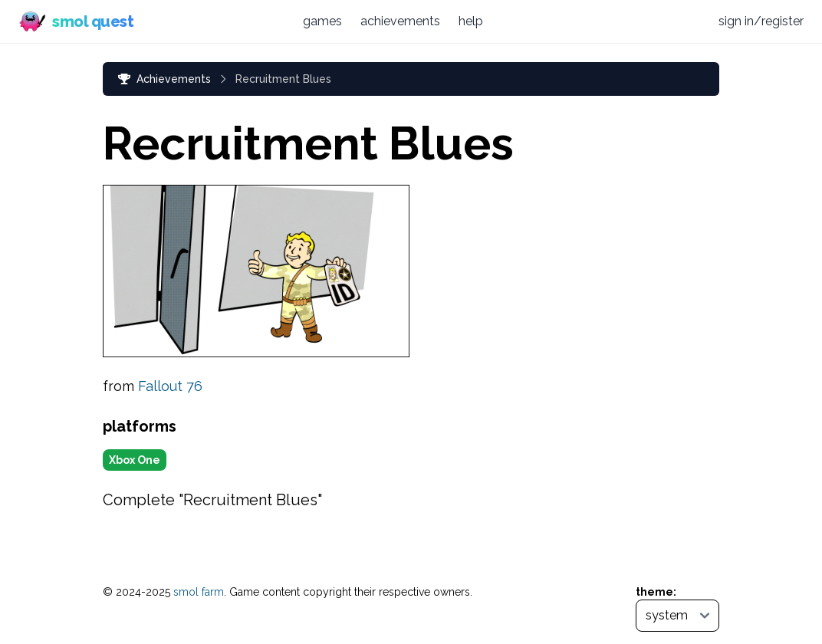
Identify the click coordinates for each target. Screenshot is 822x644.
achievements (400, 21)
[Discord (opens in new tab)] (691, 21)
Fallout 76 (170, 386)
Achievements (164, 79)
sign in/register (761, 21)
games (322, 21)
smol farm (199, 592)
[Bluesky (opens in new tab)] (661, 21)
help (471, 21)
